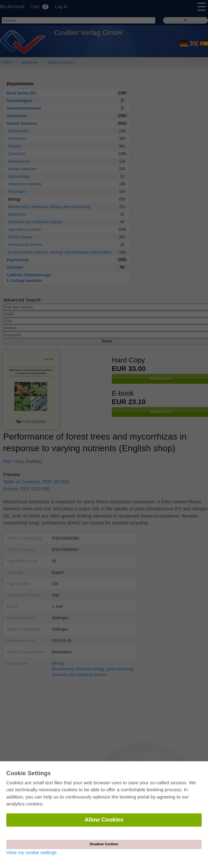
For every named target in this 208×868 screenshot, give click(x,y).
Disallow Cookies (104, 844)
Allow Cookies (104, 820)
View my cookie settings (32, 852)
